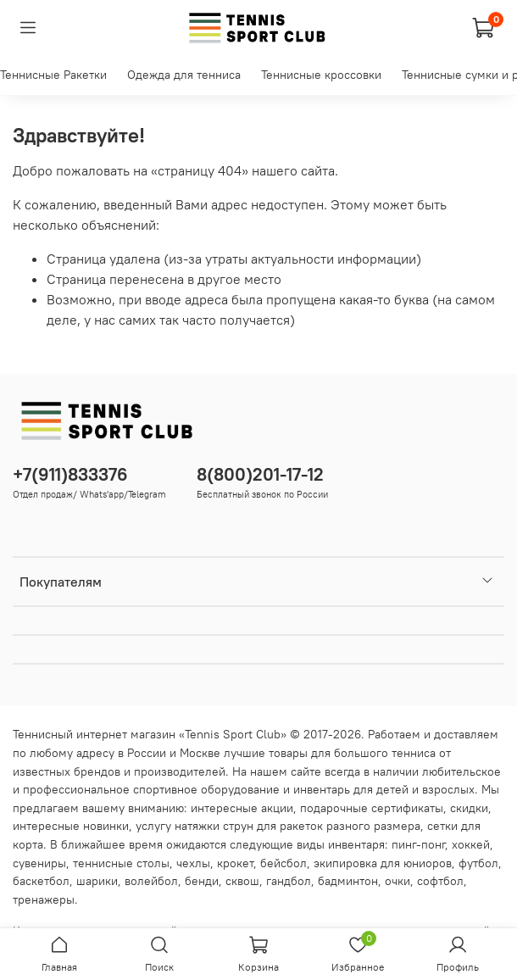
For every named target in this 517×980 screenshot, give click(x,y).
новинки (106, 826)
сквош (242, 881)
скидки (469, 808)
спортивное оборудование (206, 789)
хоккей (471, 844)
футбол (478, 863)
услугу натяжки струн (195, 826)
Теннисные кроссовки (321, 75)
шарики (97, 881)
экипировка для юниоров (383, 863)
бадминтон (348, 881)
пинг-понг (418, 844)
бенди (202, 881)
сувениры (39, 863)
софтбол (440, 881)
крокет (235, 863)
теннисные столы (121, 863)
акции (277, 808)
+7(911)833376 (70, 474)
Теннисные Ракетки (53, 75)
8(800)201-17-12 (260, 474)
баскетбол (41, 881)
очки (397, 881)
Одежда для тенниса (184, 75)
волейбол (151, 881)
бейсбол (284, 863)
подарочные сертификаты (372, 808)
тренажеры (44, 899)
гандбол (289, 881)
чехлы (193, 863)
